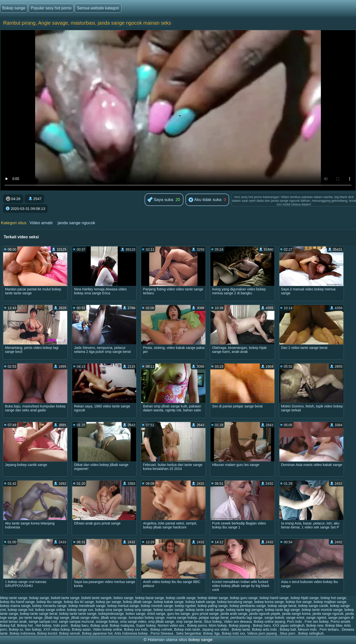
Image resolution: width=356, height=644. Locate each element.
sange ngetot (316, 618)
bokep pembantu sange (248, 606)
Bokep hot (25, 625)
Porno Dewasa (162, 633)
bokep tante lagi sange (282, 610)
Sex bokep (33, 629)
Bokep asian (81, 629)
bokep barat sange (150, 598)
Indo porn (61, 625)
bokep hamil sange (274, 598)
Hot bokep (44, 625)
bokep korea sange (269, 602)
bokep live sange (299, 602)
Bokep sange (14, 8)
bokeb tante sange (65, 598)
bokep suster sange (169, 610)
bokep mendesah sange (87, 606)
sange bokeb (274, 618)
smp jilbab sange (161, 622)
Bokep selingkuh (311, 633)
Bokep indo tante (187, 629)
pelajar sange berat (214, 618)
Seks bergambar (189, 633)
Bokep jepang (240, 625)
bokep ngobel (185, 606)
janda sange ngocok (76, 223)
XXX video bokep (56, 629)
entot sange (156, 614)
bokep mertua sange (123, 606)
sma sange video (133, 622)
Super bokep (146, 625)
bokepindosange (111, 614)
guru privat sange (205, 614)
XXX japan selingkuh (288, 625)
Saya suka (160, 200)
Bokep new (315, 625)
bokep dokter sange (213, 598)
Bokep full (8, 625)
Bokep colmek (161, 629)
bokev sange (135, 614)
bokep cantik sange (181, 598)
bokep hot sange (334, 598)
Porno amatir (340, 622)
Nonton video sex (171, 625)
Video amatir (41, 223)
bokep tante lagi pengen (245, 610)
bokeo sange (123, 598)
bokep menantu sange (50, 606)
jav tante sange (31, 618)
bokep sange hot (21, 610)
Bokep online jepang (269, 622)
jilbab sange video (85, 618)
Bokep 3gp (211, 633)
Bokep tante (241, 629)
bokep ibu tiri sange (79, 602)
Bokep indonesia (22, 633)
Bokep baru (80, 625)
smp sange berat (189, 622)
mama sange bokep (182, 618)
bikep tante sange (14, 598)
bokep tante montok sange (322, 610)
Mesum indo (308, 629)
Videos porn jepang (262, 633)
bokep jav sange (109, 602)
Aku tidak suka (205, 200)
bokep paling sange (212, 606)
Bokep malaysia (122, 625)
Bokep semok (70, 633)
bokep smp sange (138, 610)
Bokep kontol (47, 633)
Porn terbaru (330, 629)
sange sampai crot (43, 622)
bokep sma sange (109, 610)
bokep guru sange (244, 598)
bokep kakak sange (169, 602)
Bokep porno (197, 625)
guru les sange (178, 614)
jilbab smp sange (114, 618)
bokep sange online (50, 610)
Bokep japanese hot (97, 633)
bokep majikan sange (330, 602)
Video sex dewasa (238, 622)
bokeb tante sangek (96, 598)
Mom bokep (218, 625)
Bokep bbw (334, 625)
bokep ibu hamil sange (17, 602)
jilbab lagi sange (57, 618)
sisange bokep (107, 622)
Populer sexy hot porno (51, 8)
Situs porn (288, 633)
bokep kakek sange (200, 602)
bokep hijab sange (305, 598)
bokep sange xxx (80, 610)
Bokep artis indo (265, 629)
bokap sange (39, 598)
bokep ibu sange (49, 602)
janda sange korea (296, 614)
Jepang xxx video (216, 629)
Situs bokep (213, 622)
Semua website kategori (98, 8)
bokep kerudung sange (235, 602)
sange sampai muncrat (76, 622)
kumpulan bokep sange (147, 618)
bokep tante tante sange (78, 614)
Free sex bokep (317, 622)
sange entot (295, 618)
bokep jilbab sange (137, 602)
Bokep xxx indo (136, 629)
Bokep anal (99, 625)
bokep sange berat (282, 606)
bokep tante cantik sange (205, 610)
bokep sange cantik (313, 606)
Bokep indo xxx (234, 633)
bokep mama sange (15, 606)
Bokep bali (288, 629)
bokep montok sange (157, 606)
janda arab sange (234, 614)
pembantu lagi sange (246, 618)
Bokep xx (16, 629)
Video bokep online (107, 629)
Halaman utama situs (168, 640)
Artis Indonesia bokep (131, 633)
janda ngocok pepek (265, 614)
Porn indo (295, 622)
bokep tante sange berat (39, 614)
